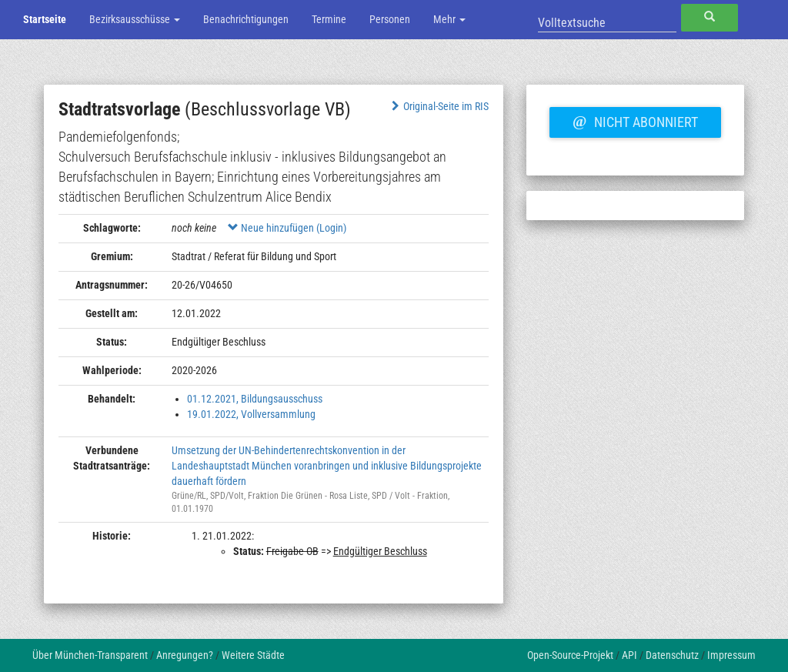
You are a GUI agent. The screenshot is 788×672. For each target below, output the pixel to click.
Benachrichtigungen (246, 19)
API (629, 655)
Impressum (731, 655)
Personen (390, 19)
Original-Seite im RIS (438, 106)
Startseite (45, 19)
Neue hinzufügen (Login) (287, 228)
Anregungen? (185, 655)
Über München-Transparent (90, 655)
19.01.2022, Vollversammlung (251, 414)
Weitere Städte (253, 655)
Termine (329, 19)
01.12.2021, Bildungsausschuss (255, 399)
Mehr (449, 19)
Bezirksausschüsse (135, 19)
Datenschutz (672, 655)
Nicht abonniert (635, 120)
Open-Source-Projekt (570, 655)
